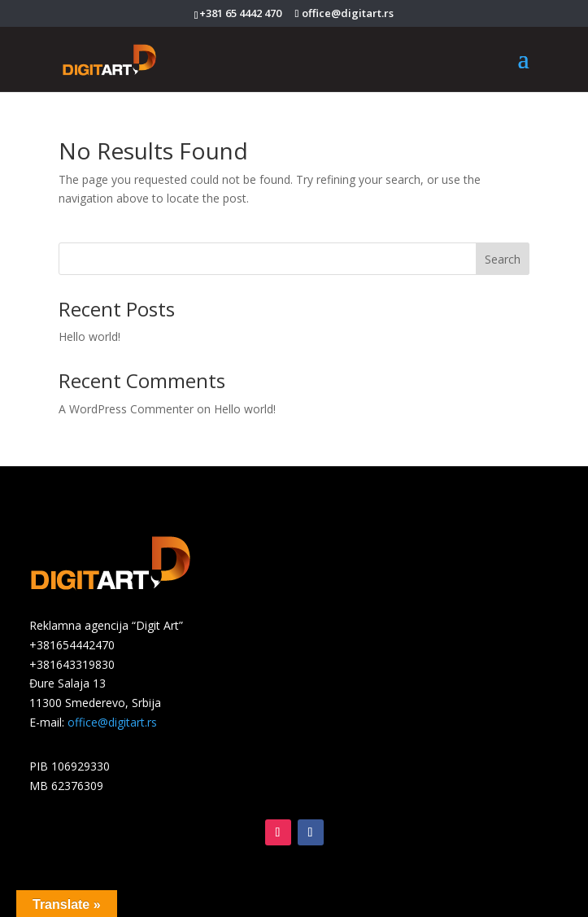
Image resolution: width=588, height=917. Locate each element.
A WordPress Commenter (126, 409)
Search (503, 259)
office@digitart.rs (112, 722)
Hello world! (89, 336)
